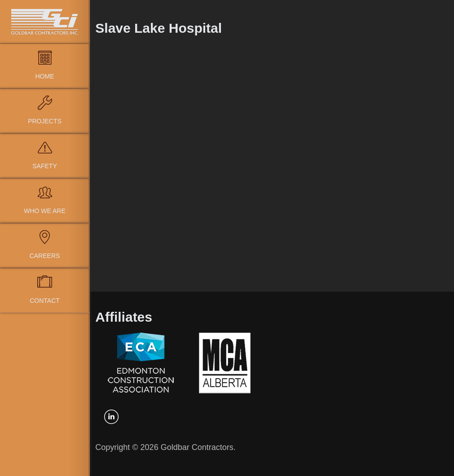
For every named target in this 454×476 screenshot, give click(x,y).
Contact (45, 301)
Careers (45, 256)
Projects (45, 121)
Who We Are (45, 211)
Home (45, 76)
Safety (44, 166)
